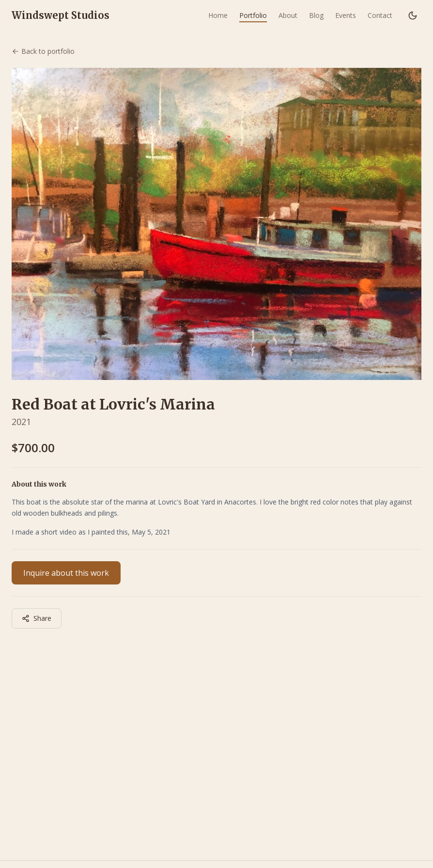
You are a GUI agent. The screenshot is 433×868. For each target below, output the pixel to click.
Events (346, 15)
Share (37, 618)
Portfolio (253, 15)
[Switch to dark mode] (413, 16)
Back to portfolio (43, 51)
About (288, 15)
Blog (316, 15)
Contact (380, 15)
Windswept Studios (61, 15)
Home (218, 15)
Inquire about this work (66, 573)
